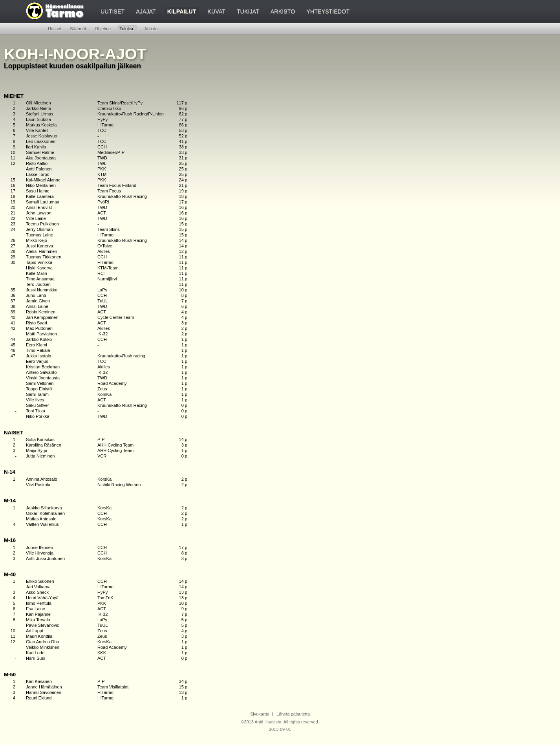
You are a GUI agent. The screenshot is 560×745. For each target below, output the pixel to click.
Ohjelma (103, 29)
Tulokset (127, 29)
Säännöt (78, 29)
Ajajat (146, 11)
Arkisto (283, 11)
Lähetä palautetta (293, 714)
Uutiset (113, 11)
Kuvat (216, 11)
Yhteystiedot (328, 11)
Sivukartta (260, 714)
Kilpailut (182, 11)
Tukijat (248, 11)
